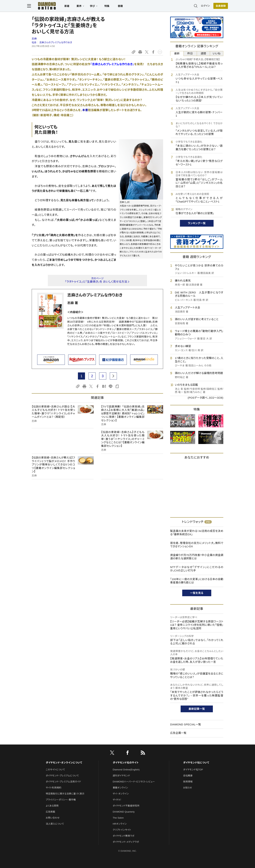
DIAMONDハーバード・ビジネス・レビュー (134, 782)
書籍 (125, 6)
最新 (177, 53)
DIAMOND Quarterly (124, 812)
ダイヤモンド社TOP (193, 770)
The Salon (118, 818)
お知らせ (188, 788)
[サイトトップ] (48, 6)
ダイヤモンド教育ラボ (124, 836)
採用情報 (188, 782)
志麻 (34, 39)
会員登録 (216, 6)
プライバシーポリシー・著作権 (61, 800)
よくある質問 (52, 806)
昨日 (190, 53)
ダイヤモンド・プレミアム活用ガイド (63, 782)
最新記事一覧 (197, 709)
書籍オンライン (120, 788)
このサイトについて (55, 770)
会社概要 (188, 776)
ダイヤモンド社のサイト (126, 763)
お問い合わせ (53, 818)
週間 (203, 53)
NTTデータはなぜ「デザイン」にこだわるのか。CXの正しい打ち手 (197, 569)
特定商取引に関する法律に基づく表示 (65, 794)
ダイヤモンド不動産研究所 (126, 806)
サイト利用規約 (53, 788)
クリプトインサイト (122, 830)
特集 (112, 6)
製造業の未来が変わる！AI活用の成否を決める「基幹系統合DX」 (197, 533)
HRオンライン (120, 824)
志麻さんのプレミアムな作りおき (56, 42)
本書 (85, 110)
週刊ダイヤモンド (121, 776)
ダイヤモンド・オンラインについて (64, 763)
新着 (72, 6)
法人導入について (55, 824)
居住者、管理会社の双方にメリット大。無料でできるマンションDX (197, 545)
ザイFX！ (117, 800)
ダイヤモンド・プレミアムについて (62, 776)
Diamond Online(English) (126, 770)
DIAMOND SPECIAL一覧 (186, 724)
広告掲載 (50, 812)
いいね (217, 53)
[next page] (113, 376)
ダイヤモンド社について (196, 763)
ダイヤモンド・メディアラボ (126, 842)
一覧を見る (197, 593)
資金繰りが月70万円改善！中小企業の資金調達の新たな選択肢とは (197, 557)
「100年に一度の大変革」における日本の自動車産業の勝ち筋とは (197, 581)
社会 (34, 42)
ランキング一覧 (197, 223)
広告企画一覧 (178, 733)
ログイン (201, 6)
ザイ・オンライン (121, 794)
